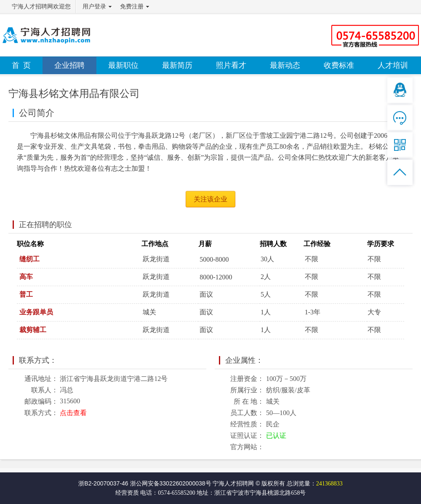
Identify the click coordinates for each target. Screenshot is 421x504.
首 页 (21, 65)
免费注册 (132, 7)
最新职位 (123, 65)
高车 (26, 277)
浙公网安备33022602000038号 (171, 483)
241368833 (329, 484)
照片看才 (231, 65)
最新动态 (285, 65)
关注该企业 (210, 199)
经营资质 (127, 493)
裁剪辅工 (33, 330)
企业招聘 (69, 65)
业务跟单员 (36, 312)
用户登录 (94, 7)
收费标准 (339, 65)
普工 (26, 294)
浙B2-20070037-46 (103, 483)
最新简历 (177, 65)
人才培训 (393, 65)
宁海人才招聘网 (233, 483)
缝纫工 (29, 259)
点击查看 (73, 413)
